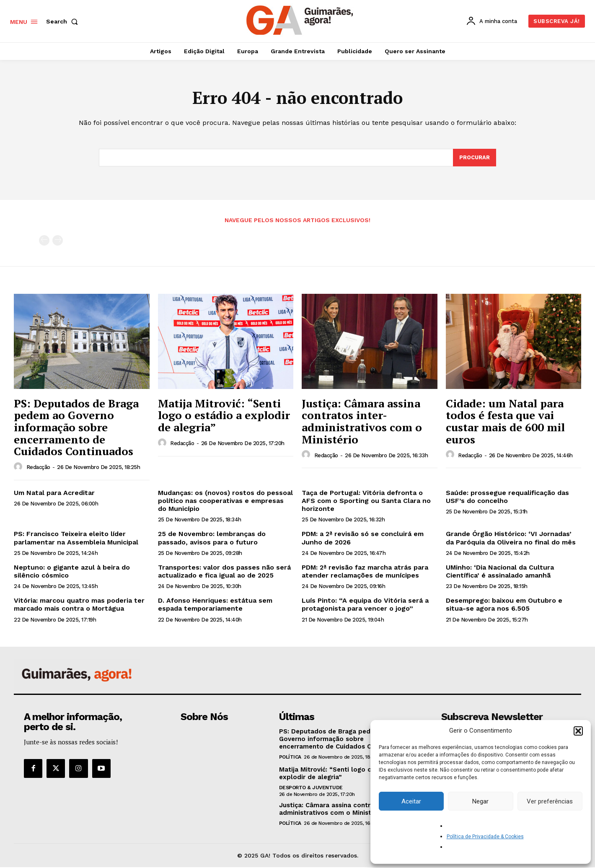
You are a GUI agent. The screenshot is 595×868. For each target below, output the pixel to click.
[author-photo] (19, 468)
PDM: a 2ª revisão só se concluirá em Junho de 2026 (363, 539)
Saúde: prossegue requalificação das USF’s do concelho (507, 497)
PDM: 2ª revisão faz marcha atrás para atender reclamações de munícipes (365, 572)
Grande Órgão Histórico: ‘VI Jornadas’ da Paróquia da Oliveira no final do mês (511, 539)
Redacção (38, 468)
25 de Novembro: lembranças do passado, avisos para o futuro (212, 539)
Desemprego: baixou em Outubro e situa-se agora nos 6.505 (504, 605)
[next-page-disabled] (58, 242)
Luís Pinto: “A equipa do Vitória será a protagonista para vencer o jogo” (365, 605)
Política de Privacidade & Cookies (485, 837)
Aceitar (411, 801)
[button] (578, 731)
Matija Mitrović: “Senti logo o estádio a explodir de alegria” (224, 416)
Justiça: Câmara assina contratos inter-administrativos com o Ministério (362, 422)
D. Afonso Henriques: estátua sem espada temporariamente (215, 605)
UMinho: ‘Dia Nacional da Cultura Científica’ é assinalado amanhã (500, 572)
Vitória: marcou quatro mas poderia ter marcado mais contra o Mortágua (79, 605)
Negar (480, 801)
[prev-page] (44, 242)
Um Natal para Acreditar (54, 494)
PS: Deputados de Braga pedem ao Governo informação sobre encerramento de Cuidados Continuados (76, 428)
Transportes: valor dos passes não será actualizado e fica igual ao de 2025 (224, 572)
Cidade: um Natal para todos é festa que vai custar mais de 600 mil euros (505, 422)
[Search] (474, 158)
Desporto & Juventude (311, 788)
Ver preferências (550, 801)
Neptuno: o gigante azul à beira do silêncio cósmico (72, 572)
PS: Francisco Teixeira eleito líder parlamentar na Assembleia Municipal (76, 539)
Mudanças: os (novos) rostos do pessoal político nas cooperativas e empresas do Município (225, 501)
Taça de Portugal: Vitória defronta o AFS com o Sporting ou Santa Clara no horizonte (366, 501)
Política (290, 758)
